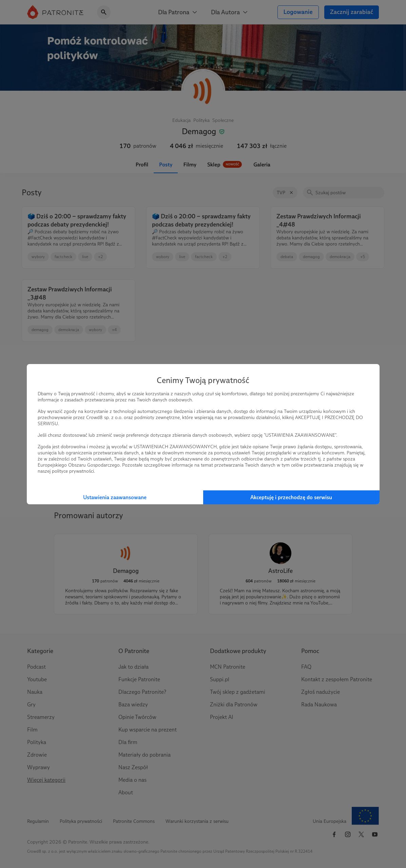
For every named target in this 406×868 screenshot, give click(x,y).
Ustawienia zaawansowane (115, 497)
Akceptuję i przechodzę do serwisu (291, 497)
